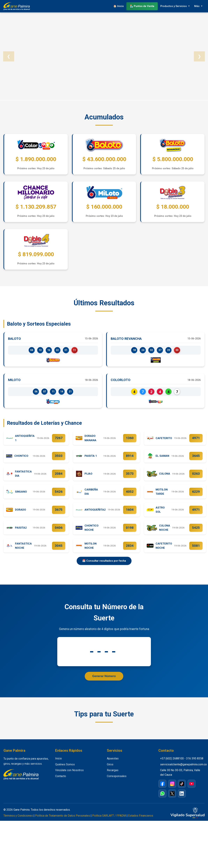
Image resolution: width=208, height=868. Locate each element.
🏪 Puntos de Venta (141, 6)
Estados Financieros (141, 821)
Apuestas (113, 764)
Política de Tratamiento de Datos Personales (63, 821)
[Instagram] (172, 789)
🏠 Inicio (117, 6)
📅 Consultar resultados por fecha (104, 565)
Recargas (113, 775)
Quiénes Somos (65, 769)
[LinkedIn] (182, 799)
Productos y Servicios (172, 6)
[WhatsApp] (162, 799)
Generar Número (104, 681)
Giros (110, 769)
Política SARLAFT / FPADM (109, 821)
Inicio (59, 764)
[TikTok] (182, 789)
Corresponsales (117, 781)
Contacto (61, 781)
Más (196, 6)
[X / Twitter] (172, 799)
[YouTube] (192, 789)
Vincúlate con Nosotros (69, 775)
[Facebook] (162, 789)
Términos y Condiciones (18, 821)
